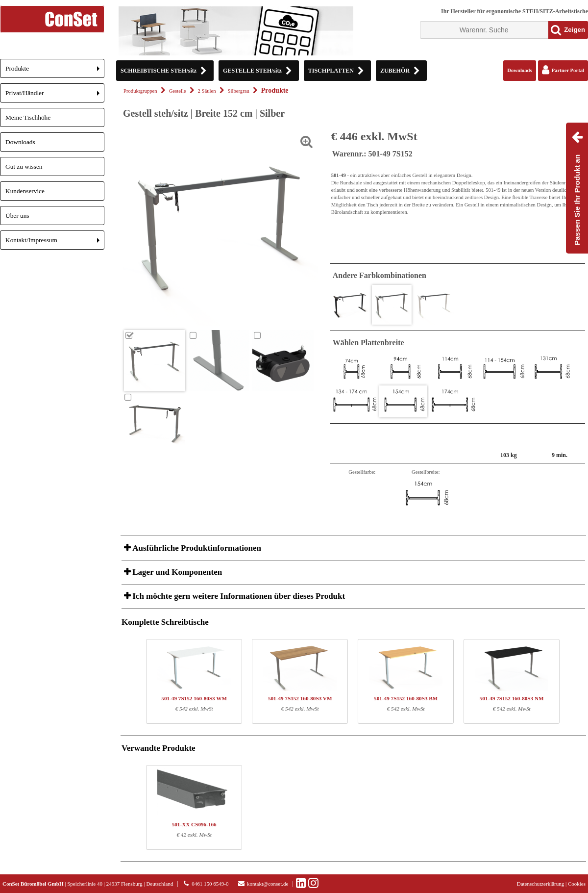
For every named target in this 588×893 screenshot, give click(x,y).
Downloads (20, 142)
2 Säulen (207, 91)
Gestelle (178, 91)
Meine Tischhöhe (28, 117)
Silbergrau (239, 91)
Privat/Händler (55, 96)
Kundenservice (25, 191)
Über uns (17, 216)
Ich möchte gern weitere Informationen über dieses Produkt (238, 596)
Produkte (55, 71)
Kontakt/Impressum (55, 243)
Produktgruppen (140, 91)
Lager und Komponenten (176, 572)
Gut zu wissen (24, 166)
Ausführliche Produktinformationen (196, 548)
